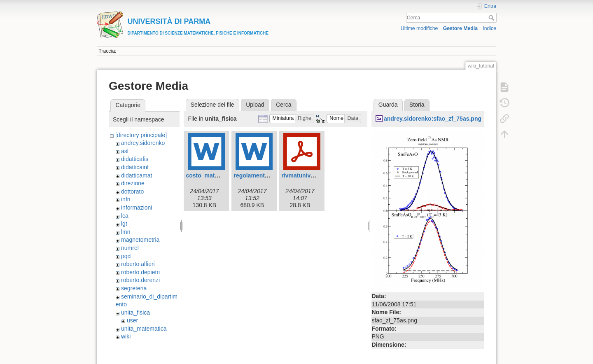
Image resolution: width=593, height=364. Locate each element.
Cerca (492, 18)
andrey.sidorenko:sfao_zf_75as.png (433, 119)
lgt (124, 224)
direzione (133, 183)
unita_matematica (144, 329)
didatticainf (135, 167)
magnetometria (140, 240)
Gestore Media (460, 28)
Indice (489, 28)
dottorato (132, 191)
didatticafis (135, 159)
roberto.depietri (140, 272)
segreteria (134, 288)
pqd (126, 256)
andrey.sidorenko (143, 143)
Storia (417, 105)
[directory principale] (141, 135)
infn (126, 199)
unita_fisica (135, 313)
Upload (255, 105)
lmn (126, 232)
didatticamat (137, 175)
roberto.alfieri (138, 264)
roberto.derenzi (140, 280)
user (132, 320)
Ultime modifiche (419, 28)
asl (125, 151)
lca (125, 216)
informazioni (137, 208)
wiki (126, 336)
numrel (130, 248)
